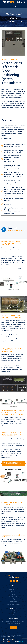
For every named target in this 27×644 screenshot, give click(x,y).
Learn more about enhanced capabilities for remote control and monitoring (12, 464)
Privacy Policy (11, 637)
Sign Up (13, 627)
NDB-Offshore (13, 593)
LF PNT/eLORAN (13, 603)
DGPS (14, 600)
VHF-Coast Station (14, 596)
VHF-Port (13, 595)
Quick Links (13, 608)
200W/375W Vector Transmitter (17, 230)
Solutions (14, 586)
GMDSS (14, 588)
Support (14, 614)
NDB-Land (14, 591)
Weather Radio (14, 601)
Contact (14, 611)
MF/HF (14, 598)
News (13, 612)
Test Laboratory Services (14, 605)
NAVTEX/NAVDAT (14, 590)
